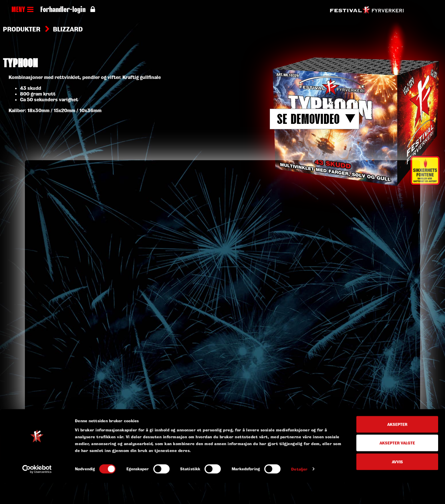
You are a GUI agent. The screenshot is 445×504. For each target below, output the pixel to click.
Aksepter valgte (397, 375)
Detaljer (299, 401)
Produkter (22, 29)
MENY (22, 10)
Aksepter (397, 356)
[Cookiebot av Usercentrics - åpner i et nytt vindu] (37, 401)
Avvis (397, 393)
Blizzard (68, 29)
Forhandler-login (68, 10)
